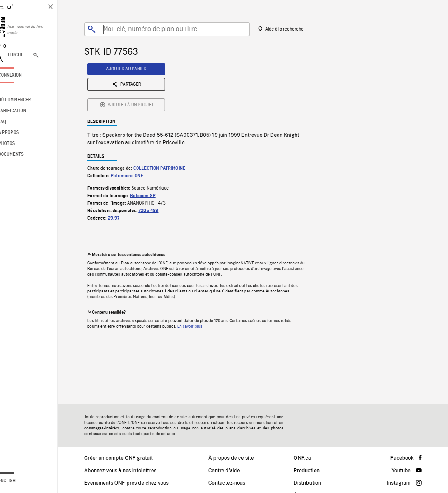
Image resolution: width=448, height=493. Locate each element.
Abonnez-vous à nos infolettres (128, 470)
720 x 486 (156, 162)
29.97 (122, 170)
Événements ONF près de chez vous (134, 483)
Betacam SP (151, 147)
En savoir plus (198, 278)
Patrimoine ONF (135, 127)
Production (314, 470)
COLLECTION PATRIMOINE (167, 120)
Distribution (315, 483)
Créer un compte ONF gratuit (126, 458)
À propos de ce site (239, 458)
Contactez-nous (235, 483)
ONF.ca (310, 458)
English (23, 481)
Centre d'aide (232, 470)
